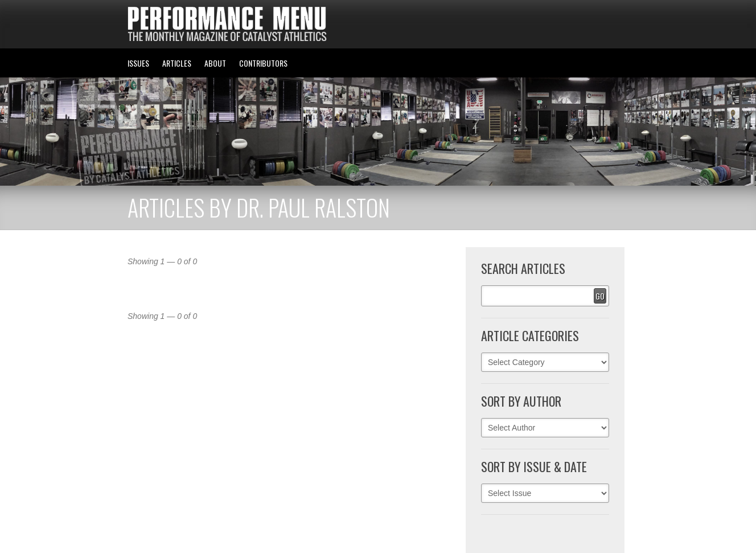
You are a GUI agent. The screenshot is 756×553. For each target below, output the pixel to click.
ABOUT (215, 63)
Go (600, 296)
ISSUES (138, 63)
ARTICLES (177, 63)
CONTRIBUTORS (263, 63)
